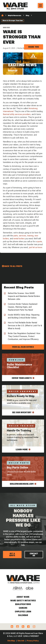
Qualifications (23, 604)
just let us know (36, 247)
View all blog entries (23, 347)
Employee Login (23, 612)
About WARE (23, 597)
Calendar (23, 615)
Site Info (21, 641)
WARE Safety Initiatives (23, 601)
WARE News (6, 28)
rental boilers (19, 239)
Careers (23, 608)
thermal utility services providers (17, 114)
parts (16, 236)
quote (39, 242)
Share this (34, 47)
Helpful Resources (15, 16)
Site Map (11, 641)
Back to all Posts (13, 266)
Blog (27, 16)
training (30, 236)
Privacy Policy (33, 641)
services (23, 236)
